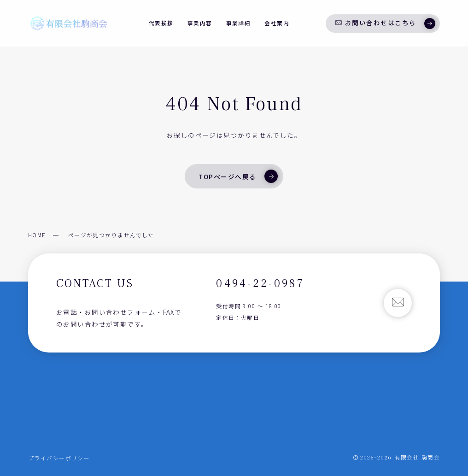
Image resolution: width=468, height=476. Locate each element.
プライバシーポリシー (59, 458)
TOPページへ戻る (238, 176)
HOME (37, 235)
